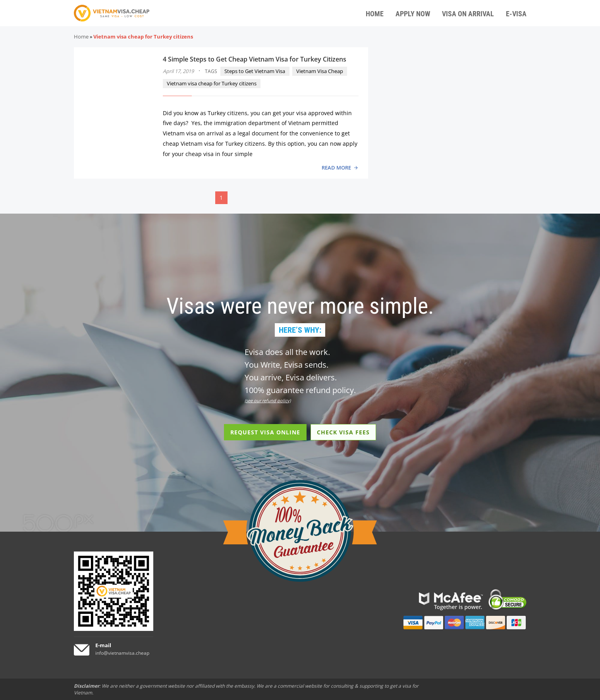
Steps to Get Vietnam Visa (255, 71)
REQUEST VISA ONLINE (265, 432)
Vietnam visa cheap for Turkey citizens (212, 83)
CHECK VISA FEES (343, 432)
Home (81, 37)
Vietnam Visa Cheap (320, 71)
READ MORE (336, 168)
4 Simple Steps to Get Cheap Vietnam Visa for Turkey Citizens (255, 59)
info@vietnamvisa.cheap (122, 653)
